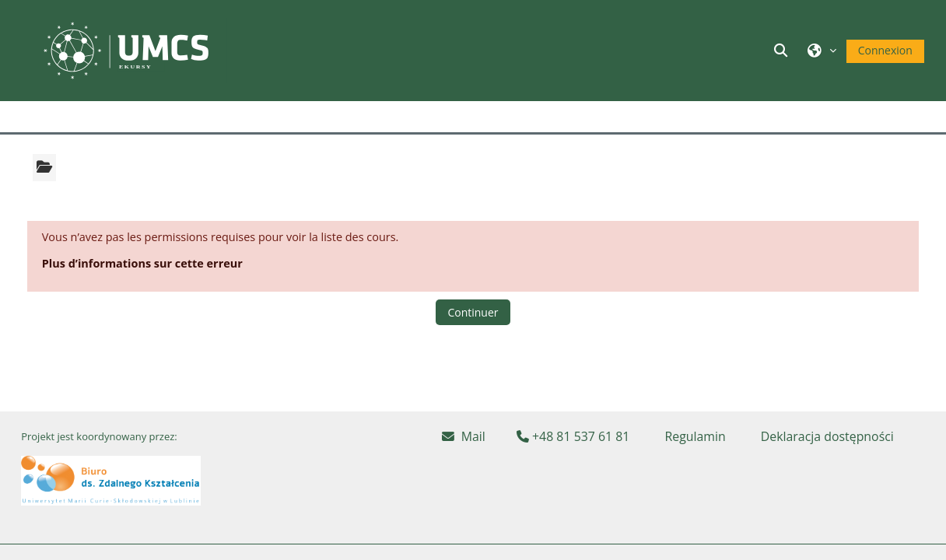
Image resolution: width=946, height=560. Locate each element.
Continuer (473, 312)
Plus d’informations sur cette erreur (142, 263)
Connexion (885, 50)
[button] (783, 50)
